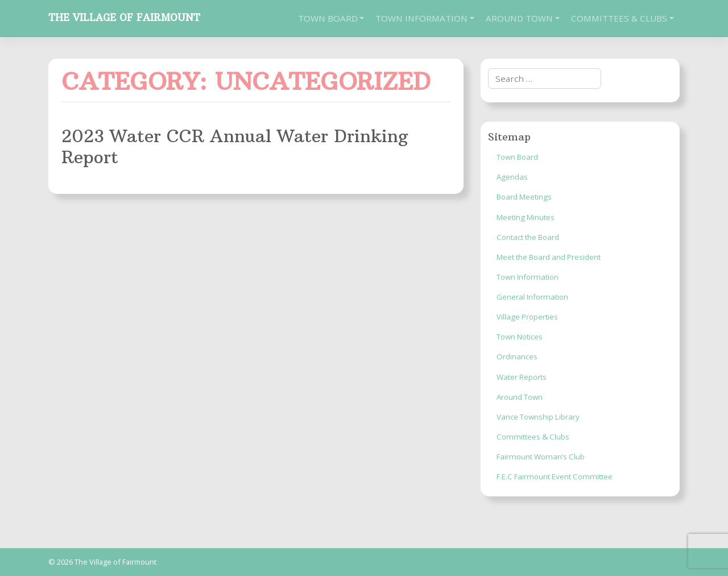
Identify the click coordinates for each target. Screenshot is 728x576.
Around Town (519, 18)
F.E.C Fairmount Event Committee (555, 476)
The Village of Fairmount (124, 18)
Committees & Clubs (619, 18)
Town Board (328, 18)
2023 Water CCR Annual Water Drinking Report (235, 146)
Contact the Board (528, 237)
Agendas (512, 177)
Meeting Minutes (526, 217)
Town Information (421, 18)
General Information (532, 297)
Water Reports (522, 377)
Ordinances (517, 357)
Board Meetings (524, 197)
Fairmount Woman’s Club (541, 457)
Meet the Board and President (549, 257)
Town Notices (520, 337)
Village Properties (527, 317)
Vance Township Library (538, 417)
